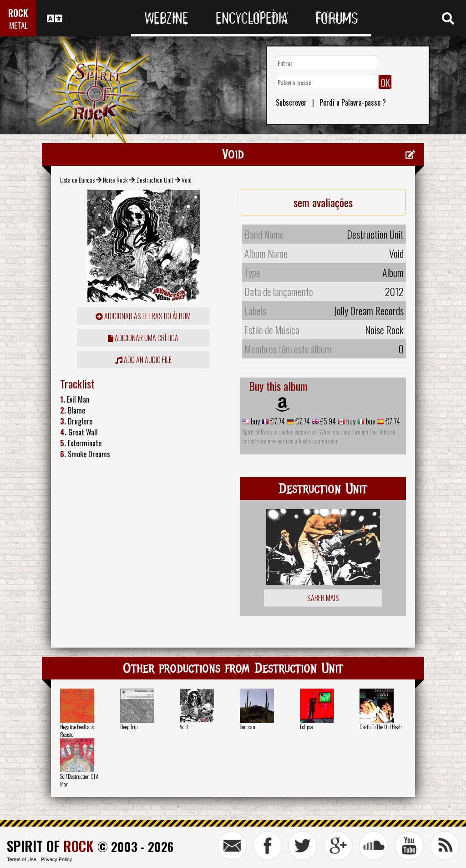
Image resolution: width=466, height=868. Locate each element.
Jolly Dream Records (369, 311)
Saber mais (323, 598)
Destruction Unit (155, 180)
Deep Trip (129, 727)
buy (255, 421)
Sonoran (248, 727)
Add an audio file (143, 360)
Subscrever (291, 102)
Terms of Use (22, 859)
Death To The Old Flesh (381, 727)
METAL (18, 25)
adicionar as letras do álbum (143, 316)
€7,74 (277, 421)
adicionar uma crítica (143, 338)
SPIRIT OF (50, 846)
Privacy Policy (56, 859)
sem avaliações (323, 202)
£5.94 (327, 421)
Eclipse (306, 727)
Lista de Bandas (77, 180)
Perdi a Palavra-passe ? (353, 102)
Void (184, 727)
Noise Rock (115, 180)
